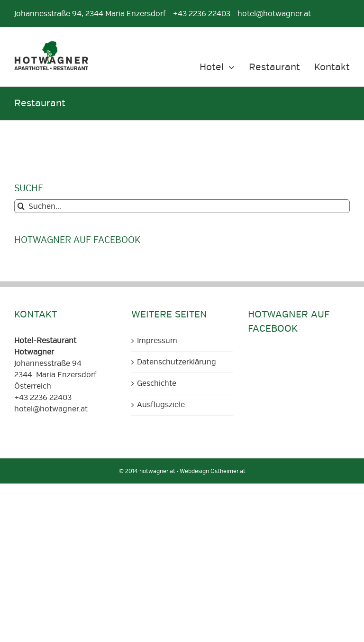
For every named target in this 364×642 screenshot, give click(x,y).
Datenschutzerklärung (177, 362)
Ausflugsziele (161, 405)
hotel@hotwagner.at (51, 409)
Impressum (157, 341)
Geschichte (157, 383)
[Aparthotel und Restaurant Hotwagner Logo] (51, 45)
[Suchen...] (182, 206)
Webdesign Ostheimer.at (213, 471)
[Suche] (21, 206)
